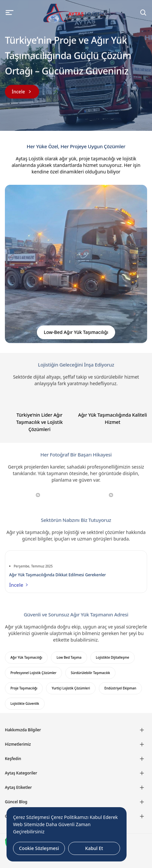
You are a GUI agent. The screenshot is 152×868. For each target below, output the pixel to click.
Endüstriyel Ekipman (120, 688)
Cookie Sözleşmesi (39, 848)
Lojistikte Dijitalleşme (113, 657)
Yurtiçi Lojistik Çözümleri (71, 688)
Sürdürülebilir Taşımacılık (90, 673)
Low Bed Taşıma (69, 657)
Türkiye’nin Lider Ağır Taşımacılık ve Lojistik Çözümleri (40, 422)
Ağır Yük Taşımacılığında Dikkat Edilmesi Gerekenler (58, 575)
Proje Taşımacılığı (24, 688)
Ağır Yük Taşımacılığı (26, 657)
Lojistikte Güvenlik (25, 703)
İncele (19, 585)
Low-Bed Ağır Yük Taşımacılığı (76, 332)
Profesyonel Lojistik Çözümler (33, 673)
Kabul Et (94, 848)
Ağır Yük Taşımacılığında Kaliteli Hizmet (113, 418)
